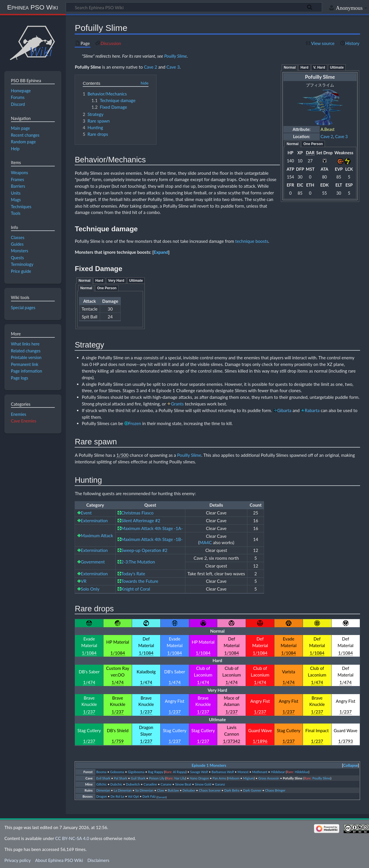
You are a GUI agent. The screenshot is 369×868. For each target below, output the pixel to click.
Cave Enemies (24, 421)
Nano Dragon (199, 778)
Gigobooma (136, 772)
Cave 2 (327, 137)
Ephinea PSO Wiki (33, 7)
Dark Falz (149, 796)
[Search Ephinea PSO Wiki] (194, 7)
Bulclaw (173, 790)
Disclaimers (98, 860)
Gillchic (101, 784)
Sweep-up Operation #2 (144, 550)
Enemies (19, 414)
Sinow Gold (203, 784)
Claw (161, 790)
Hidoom (234, 778)
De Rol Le (117, 796)
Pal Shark (121, 778)
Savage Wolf (199, 772)
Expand (161, 252)
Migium (248, 778)
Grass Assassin (269, 778)
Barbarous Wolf (223, 772)
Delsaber (189, 790)
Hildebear (278, 772)
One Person (313, 144)
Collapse (350, 765)
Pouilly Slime (175, 56)
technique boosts (252, 241)
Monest (243, 772)
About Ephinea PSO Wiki (59, 860)
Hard (304, 67)
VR (84, 581)
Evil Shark (103, 778)
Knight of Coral (135, 589)
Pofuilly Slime (88, 67)
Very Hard (116, 281)
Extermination (94, 521)
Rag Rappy (155, 772)
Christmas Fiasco (137, 513)
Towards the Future (140, 581)
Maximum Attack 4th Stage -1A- (152, 528)
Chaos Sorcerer (210, 790)
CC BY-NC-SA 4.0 (72, 838)
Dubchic (116, 784)
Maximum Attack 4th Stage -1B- (152, 539)
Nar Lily (180, 778)
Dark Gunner (252, 790)
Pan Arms (219, 778)
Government (93, 562)
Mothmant (260, 772)
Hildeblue (302, 772)
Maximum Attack (97, 536)
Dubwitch (133, 784)
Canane (166, 784)
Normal (290, 67)
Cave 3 (341, 137)
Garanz (220, 784)
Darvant (161, 797)
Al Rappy (179, 772)
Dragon (102, 796)
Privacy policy (17, 860)
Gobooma (117, 772)
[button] (161, 252)
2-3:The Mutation (138, 562)
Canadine (150, 784)
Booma (101, 772)
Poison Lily (157, 778)
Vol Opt (133, 796)
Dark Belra (232, 790)
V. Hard (319, 67)
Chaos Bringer (275, 790)
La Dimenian (123, 790)
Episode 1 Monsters (209, 765)
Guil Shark (138, 778)
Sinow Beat (183, 784)
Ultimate (337, 67)
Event (86, 513)
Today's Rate (133, 574)
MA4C (205, 542)
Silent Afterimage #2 (141, 521)
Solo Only (90, 589)
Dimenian (103, 790)
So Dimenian (144, 790)
